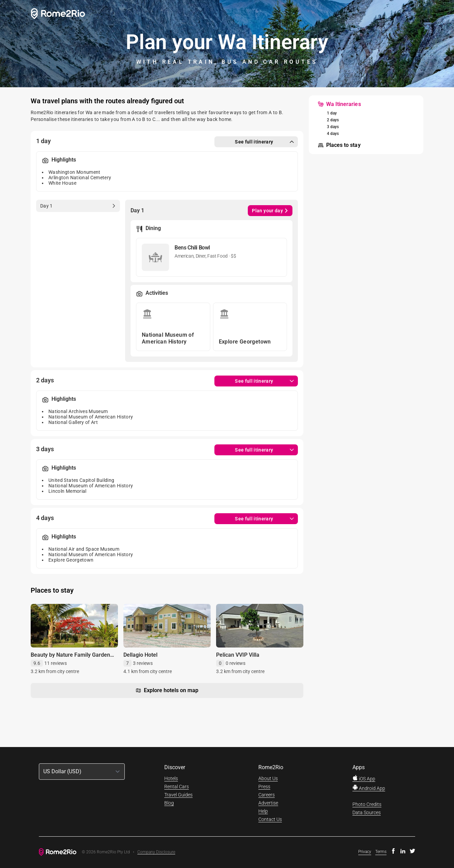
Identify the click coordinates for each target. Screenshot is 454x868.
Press (264, 787)
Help (263, 811)
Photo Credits (367, 804)
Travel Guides (178, 795)
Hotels (171, 778)
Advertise (268, 803)
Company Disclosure (156, 852)
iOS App (364, 779)
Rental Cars (177, 787)
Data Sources (367, 812)
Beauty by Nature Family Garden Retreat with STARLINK (70, 658)
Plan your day (270, 211)
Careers (267, 795)
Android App (369, 788)
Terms (381, 852)
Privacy (365, 852)
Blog (169, 803)
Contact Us (270, 819)
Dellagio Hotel (140, 655)
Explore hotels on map (167, 690)
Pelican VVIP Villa (238, 655)
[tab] (78, 206)
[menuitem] (338, 104)
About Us (268, 778)
